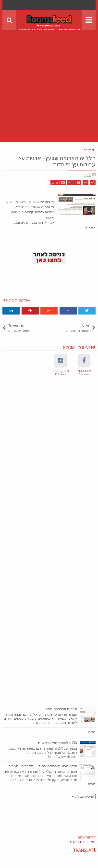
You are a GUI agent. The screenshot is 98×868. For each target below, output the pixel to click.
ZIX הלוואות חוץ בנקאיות (58, 743)
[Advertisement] (49, 79)
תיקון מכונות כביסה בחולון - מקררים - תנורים (43, 766)
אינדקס (24, 300)
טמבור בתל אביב (82, 842)
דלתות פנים (87, 837)
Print (74, 182)
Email (58, 182)
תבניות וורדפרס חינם (61, 709)
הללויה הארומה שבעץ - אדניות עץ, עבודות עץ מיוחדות (57, 161)
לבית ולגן (10, 300)
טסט (92, 732)
